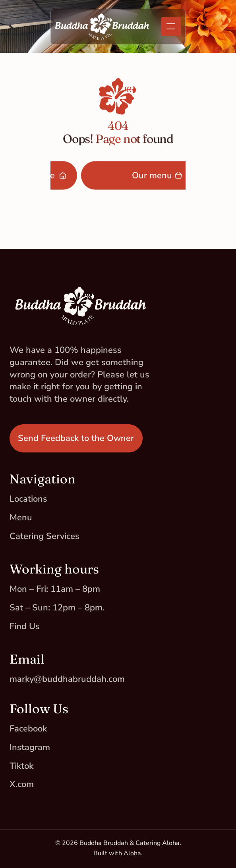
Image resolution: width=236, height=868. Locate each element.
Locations (28, 499)
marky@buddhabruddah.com (67, 679)
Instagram (30, 747)
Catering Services (44, 536)
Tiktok (21, 766)
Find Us (25, 626)
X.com (22, 784)
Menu (21, 518)
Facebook (28, 729)
